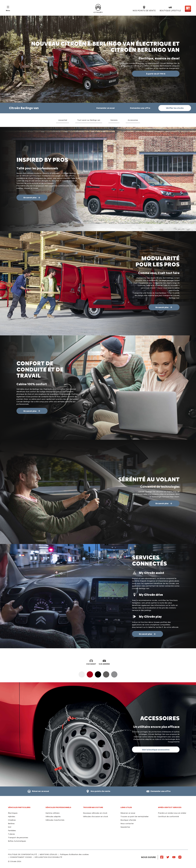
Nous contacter (127, 824)
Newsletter (125, 827)
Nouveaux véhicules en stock (95, 813)
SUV (10, 827)
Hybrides (12, 817)
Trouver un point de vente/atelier (135, 817)
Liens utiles (126, 807)
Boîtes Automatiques (17, 841)
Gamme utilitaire (52, 813)
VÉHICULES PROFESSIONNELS (58, 807)
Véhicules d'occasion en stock (95, 817)
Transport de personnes (18, 838)
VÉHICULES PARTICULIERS (19, 807)
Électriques (13, 813)
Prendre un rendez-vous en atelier (172, 813)
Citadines (12, 820)
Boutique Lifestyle (128, 820)
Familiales (12, 831)
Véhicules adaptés (53, 817)
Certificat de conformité (168, 817)
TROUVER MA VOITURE (93, 807)
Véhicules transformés (55, 820)
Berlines (11, 824)
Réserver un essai (128, 813)
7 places (11, 834)
